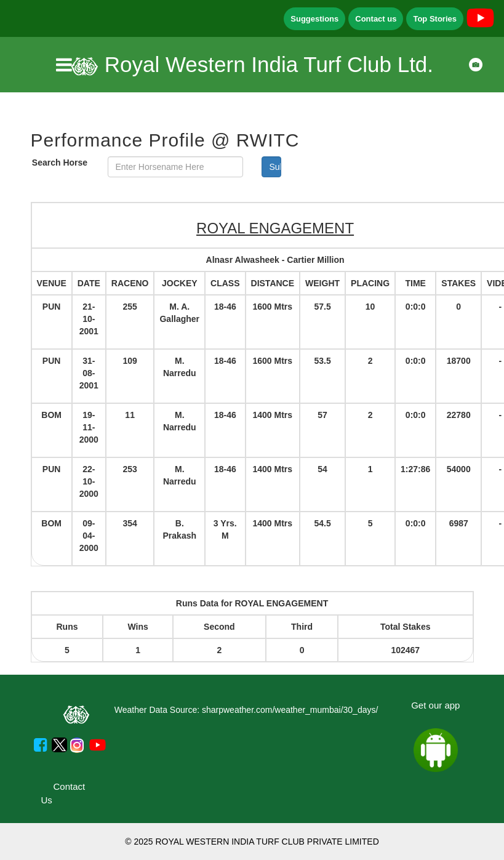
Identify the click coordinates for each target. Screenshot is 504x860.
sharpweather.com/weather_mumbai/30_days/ (290, 710)
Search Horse (60, 163)
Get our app (435, 705)
